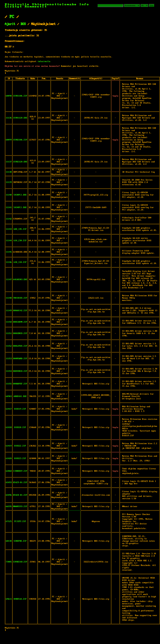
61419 (9, 446)
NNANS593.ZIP (20, 507)
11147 (9, 280)
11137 (9, 162)
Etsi (152, 5)
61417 (9, 409)
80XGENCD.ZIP (20, 333)
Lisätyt (14, 7)
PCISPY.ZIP (20, 521)
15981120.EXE (20, 118)
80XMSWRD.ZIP (20, 359)
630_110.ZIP (20, 262)
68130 (9, 541)
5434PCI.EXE (20, 207)
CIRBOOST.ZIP (20, 471)
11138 (9, 172)
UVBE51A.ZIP (20, 599)
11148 (9, 298)
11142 (9, 219)
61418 (9, 427)
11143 (9, 229)
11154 (9, 371)
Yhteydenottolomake (55, 4)
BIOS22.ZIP (20, 446)
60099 (9, 140)
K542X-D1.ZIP (20, 495)
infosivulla (44, 62)
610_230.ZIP (20, 241)
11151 (9, 333)
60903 (9, 396)
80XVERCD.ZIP (20, 371)
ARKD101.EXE (20, 396)
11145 (9, 252)
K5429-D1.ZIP (20, 482)
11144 (9, 241)
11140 (9, 195)
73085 (9, 562)
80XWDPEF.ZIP (20, 384)
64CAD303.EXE (20, 280)
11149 (9, 311)
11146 (9, 262)
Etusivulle (18, 4)
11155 (9, 384)
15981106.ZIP (20, 96)
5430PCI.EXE (20, 195)
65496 (9, 495)
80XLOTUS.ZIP (20, 346)
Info (84, 4)
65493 (9, 482)
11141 (9, 207)
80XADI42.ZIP (20, 311)
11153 (9, 359)
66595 (9, 507)
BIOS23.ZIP (20, 458)
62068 (9, 471)
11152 (9, 346)
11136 (9, 118)
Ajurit (10, 24)
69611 (9, 599)
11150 (9, 322)
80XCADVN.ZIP (20, 322)
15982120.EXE (20, 162)
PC (12, 17)
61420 (9, 458)
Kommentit (36, 7)
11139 (9, 182)
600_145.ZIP (20, 229)
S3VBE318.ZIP (20, 562)
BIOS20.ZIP (20, 427)
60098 (9, 96)
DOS (23, 24)
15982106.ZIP (20, 140)
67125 (9, 521)
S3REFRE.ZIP (20, 541)
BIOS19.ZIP (20, 409)
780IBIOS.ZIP (20, 298)
